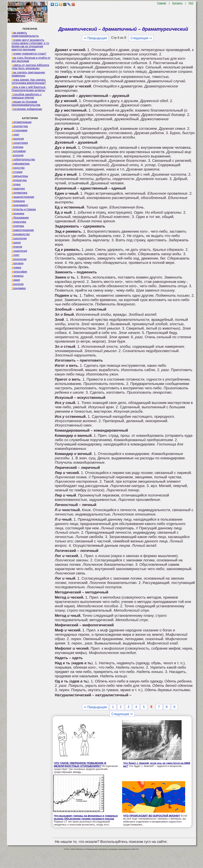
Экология (17, 284)
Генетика (17, 147)
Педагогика (19, 222)
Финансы (17, 276)
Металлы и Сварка (24, 209)
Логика (16, 184)
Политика (18, 226)
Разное (16, 243)
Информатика (20, 164)
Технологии (19, 259)
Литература (19, 180)
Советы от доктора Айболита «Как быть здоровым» (30, 67)
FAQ (191, 3)
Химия (16, 280)
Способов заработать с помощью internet (26, 96)
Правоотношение (23, 230)
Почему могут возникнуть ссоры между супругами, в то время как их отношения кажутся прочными (30, 45)
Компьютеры (20, 176)
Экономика (19, 288)
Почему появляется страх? (29, 54)
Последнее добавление (27, 109)
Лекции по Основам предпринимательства (26, 103)
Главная (162, 3)
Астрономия (19, 130)
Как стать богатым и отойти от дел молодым (31, 59)
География (19, 151)
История (17, 172)
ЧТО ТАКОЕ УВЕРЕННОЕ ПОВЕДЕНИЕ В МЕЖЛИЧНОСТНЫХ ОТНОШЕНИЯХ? (80, 765)
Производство (21, 234)
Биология (18, 139)
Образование (20, 218)
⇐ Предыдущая (95, 38)
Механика (18, 213)
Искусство (18, 168)
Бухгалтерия (20, 143)
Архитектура (20, 126)
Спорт (15, 255)
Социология (19, 251)
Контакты (177, 3)
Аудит (15, 135)
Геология (17, 155)
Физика (16, 267)
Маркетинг (18, 189)
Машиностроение (23, 197)
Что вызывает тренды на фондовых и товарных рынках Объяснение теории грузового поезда (86, 817)
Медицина (18, 201)
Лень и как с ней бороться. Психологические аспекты (29, 89)
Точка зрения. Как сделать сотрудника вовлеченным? (29, 81)
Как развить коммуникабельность (25, 34)
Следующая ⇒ (141, 38)
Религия (17, 247)
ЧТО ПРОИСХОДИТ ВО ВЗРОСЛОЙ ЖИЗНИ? (152, 816)
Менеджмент (20, 205)
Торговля (17, 263)
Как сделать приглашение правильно (28, 74)
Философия (19, 272)
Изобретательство (23, 159)
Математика (19, 193)
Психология (19, 238)
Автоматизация (21, 122)
